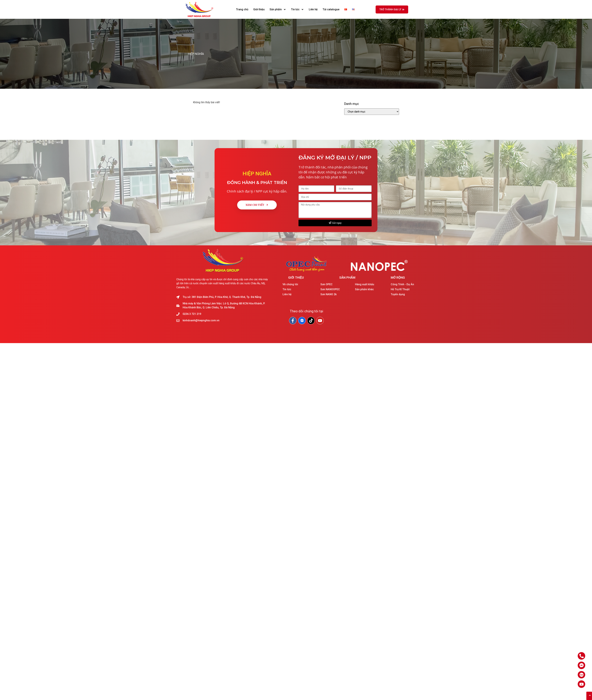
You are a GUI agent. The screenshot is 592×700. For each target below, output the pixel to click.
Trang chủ (242, 9)
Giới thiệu (259, 9)
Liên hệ (313, 9)
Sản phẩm (278, 9)
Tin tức (297, 9)
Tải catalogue (331, 9)
